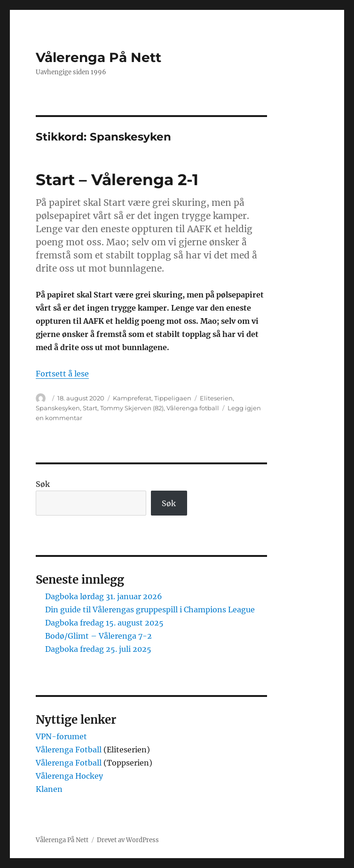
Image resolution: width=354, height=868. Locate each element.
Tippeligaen (173, 398)
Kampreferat (132, 398)
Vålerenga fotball (193, 408)
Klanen (49, 789)
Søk (43, 484)
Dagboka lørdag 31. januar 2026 (104, 596)
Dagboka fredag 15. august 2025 (104, 623)
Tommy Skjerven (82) (132, 408)
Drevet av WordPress (128, 840)
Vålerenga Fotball (70, 750)
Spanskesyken (58, 408)
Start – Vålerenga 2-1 (117, 180)
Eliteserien (216, 398)
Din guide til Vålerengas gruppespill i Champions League (150, 610)
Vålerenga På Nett (98, 57)
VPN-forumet (61, 736)
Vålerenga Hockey (69, 776)
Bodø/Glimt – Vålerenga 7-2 (98, 636)
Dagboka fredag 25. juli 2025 (98, 649)
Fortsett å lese (62, 374)
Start (90, 408)
